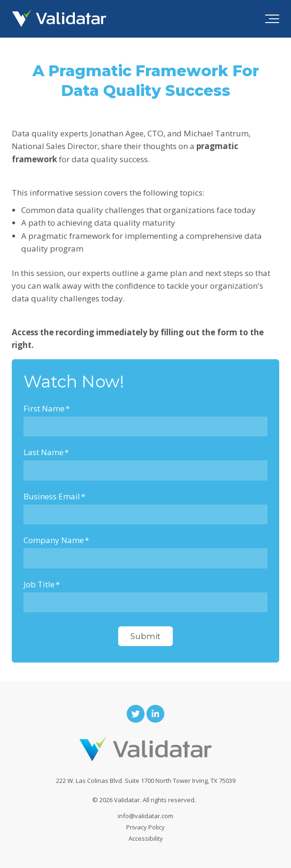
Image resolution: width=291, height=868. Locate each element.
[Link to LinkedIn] (155, 714)
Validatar (127, 800)
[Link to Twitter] (136, 714)
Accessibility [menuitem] (146, 838)
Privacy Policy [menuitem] (145, 827)
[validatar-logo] (59, 19)
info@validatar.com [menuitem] (145, 816)
